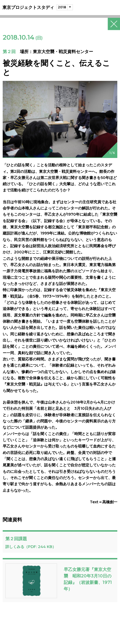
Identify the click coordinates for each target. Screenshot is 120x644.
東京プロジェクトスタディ (28, 7)
